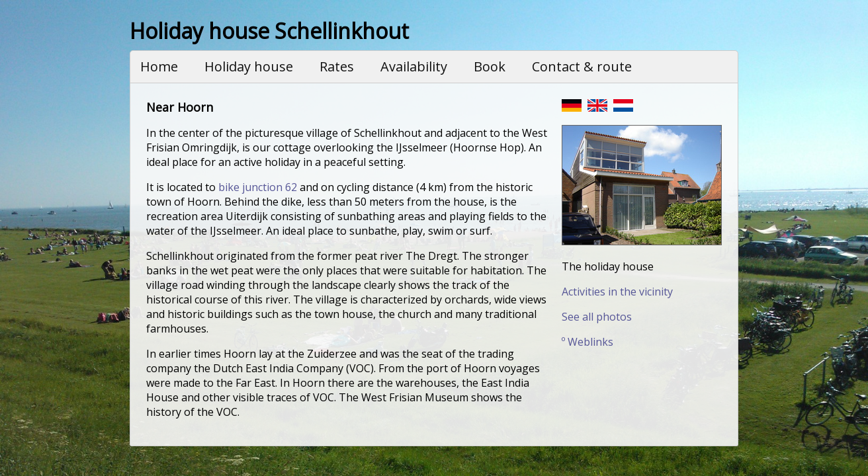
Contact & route (582, 66)
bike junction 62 (258, 187)
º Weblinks (587, 342)
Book (490, 66)
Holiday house (249, 66)
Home (159, 66)
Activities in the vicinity (617, 292)
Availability (414, 66)
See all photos (597, 317)
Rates (337, 66)
